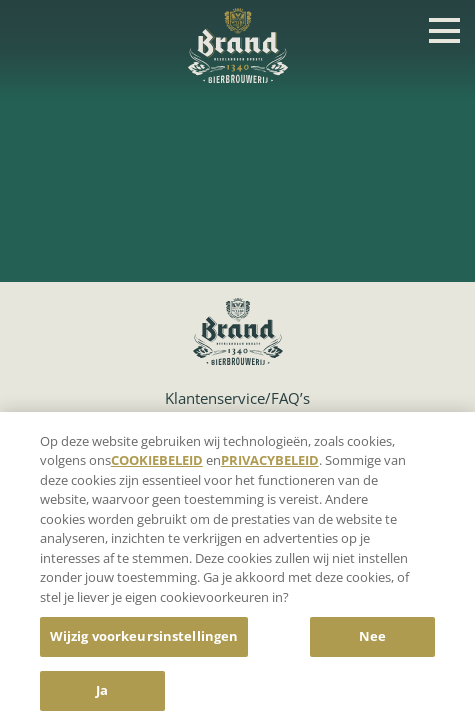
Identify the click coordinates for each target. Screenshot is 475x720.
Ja (102, 694)
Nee (372, 640)
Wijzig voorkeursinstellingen (144, 640)
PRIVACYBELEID (270, 464)
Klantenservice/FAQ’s (237, 398)
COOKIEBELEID (157, 464)
